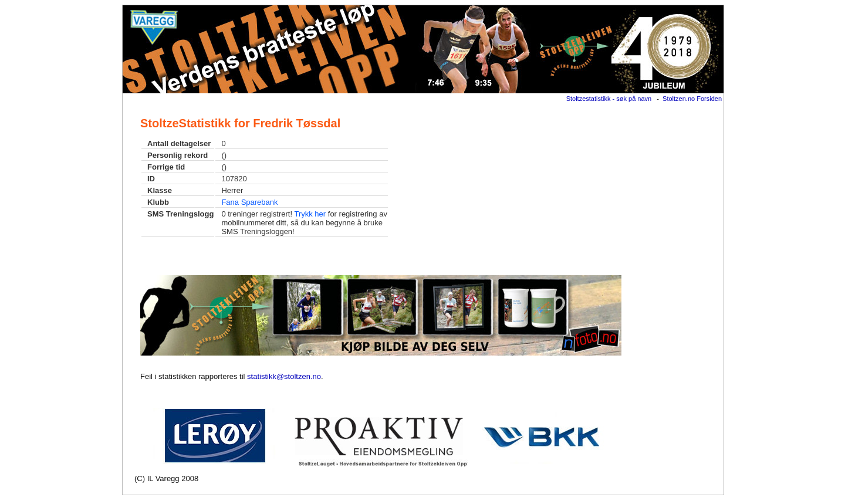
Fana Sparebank (249, 202)
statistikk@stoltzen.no (284, 376)
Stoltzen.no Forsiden (692, 99)
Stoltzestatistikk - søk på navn (609, 99)
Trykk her (310, 214)
